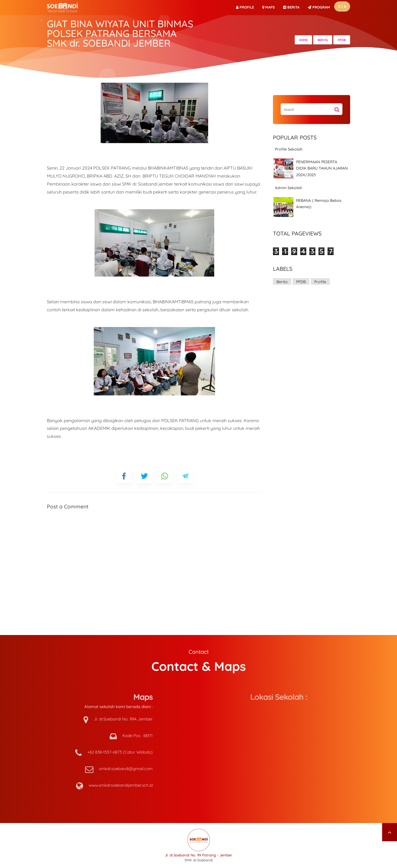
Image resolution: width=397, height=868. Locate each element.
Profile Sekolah (289, 149)
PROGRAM (319, 7)
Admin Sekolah (289, 188)
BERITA (291, 7)
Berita (282, 282)
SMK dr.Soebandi (199, 860)
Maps (269, 7)
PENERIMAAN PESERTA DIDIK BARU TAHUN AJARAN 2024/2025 (322, 168)
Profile (245, 7)
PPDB (301, 282)
